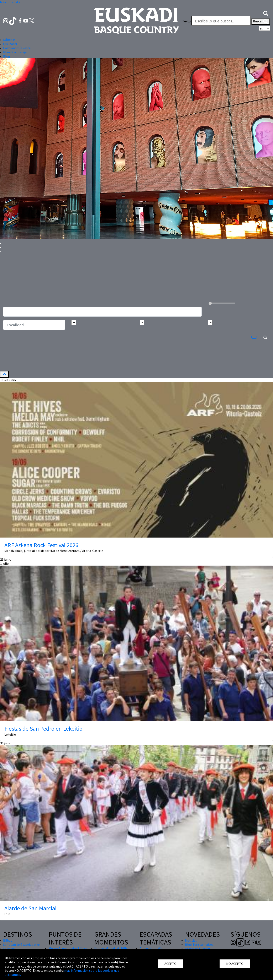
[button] (266, 13)
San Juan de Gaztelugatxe (21, 944)
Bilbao (8, 940)
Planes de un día (151, 948)
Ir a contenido (10, 2)
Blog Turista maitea (199, 944)
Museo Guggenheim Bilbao (68, 948)
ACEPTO (170, 964)
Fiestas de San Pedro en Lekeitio (43, 729)
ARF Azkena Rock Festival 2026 (41, 545)
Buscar (261, 22)
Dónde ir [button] (9, 40)
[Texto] (221, 21)
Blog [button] (7, 56)
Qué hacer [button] (10, 44)
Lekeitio (9, 949)
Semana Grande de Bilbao (112, 948)
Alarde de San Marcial (30, 908)
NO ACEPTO (235, 964)
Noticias (191, 940)
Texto (187, 21)
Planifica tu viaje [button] (15, 52)
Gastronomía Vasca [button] (17, 48)
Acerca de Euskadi (197, 949)
